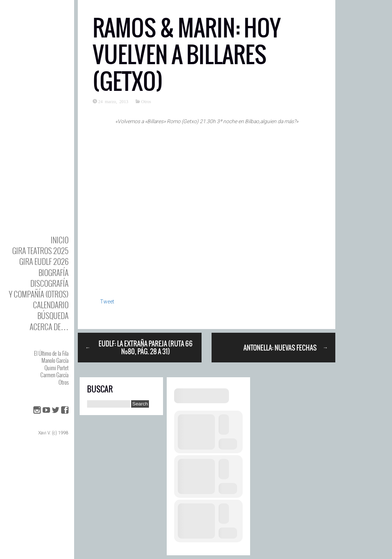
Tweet (107, 302)
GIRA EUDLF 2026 (44, 261)
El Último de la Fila (51, 353)
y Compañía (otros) (39, 294)
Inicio (60, 240)
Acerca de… (49, 327)
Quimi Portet (57, 368)
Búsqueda (53, 315)
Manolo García (55, 360)
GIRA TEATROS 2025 (40, 251)
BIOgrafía (54, 272)
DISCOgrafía (49, 283)
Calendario (51, 305)
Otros (64, 382)
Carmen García (54, 375)
